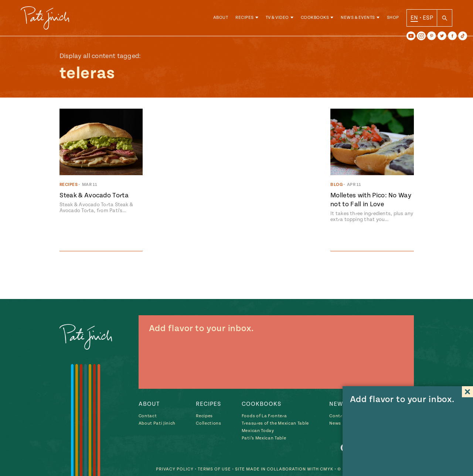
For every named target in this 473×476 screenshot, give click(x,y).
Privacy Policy (175, 469)
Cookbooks (315, 18)
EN (414, 18)
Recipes (245, 18)
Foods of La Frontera (264, 416)
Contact (148, 416)
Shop (393, 18)
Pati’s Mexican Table (264, 438)
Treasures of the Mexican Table (275, 423)
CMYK (327, 469)
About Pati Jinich (157, 423)
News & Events (358, 18)
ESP (428, 18)
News (335, 423)
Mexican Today (258, 431)
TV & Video (277, 18)
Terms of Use (214, 469)
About (221, 18)
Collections (208, 423)
